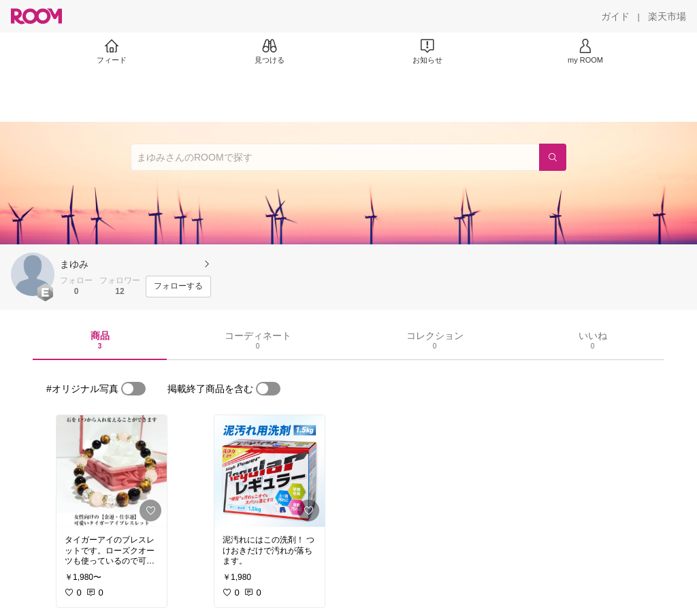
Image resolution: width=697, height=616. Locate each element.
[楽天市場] (667, 16)
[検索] (553, 157)
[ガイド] (615, 16)
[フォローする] (178, 287)
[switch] (133, 389)
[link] (112, 471)
